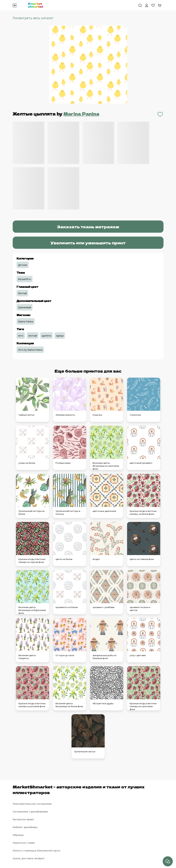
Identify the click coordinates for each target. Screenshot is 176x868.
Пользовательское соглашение (32, 804)
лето (21, 336)
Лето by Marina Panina (30, 350)
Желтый (22, 293)
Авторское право (23, 819)
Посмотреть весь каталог (33, 18)
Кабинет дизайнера (25, 827)
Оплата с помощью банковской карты (36, 851)
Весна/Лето (25, 279)
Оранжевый (25, 307)
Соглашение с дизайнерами (30, 812)
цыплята (46, 336)
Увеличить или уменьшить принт (88, 243)
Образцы (18, 835)
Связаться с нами (24, 843)
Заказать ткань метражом (88, 227)
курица (60, 336)
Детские (23, 265)
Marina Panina (81, 114)
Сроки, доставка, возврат (29, 858)
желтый (33, 336)
